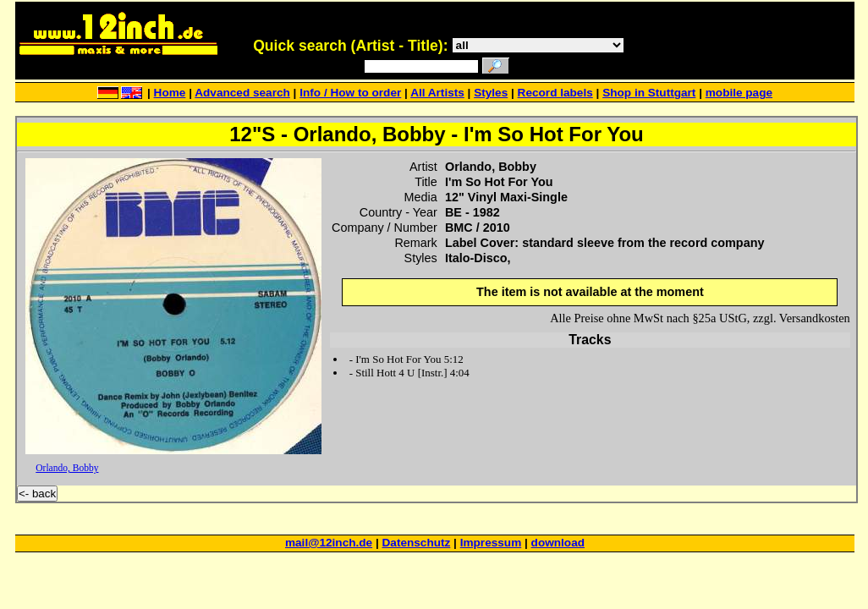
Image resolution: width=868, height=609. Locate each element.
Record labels (555, 93)
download (558, 543)
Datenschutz (417, 543)
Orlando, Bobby (67, 468)
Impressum (491, 543)
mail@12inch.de (329, 543)
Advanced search (242, 93)
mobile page (739, 93)
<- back (37, 494)
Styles (491, 93)
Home (170, 93)
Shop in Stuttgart (649, 93)
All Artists (437, 93)
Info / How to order (350, 93)
